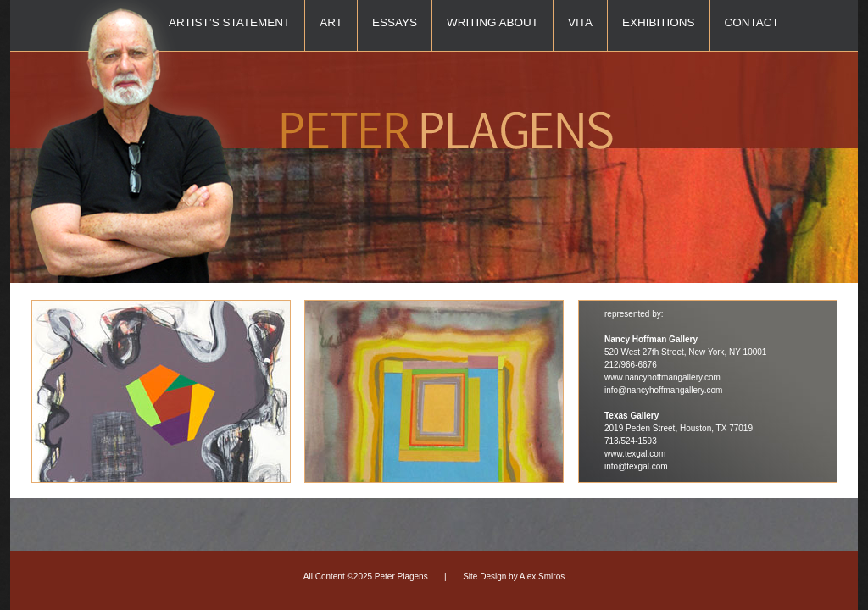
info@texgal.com (636, 466)
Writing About (492, 22)
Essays (395, 22)
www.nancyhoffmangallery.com (662, 377)
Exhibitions (659, 22)
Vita (580, 22)
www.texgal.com (635, 454)
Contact (752, 22)
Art (331, 22)
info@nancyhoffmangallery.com (663, 390)
